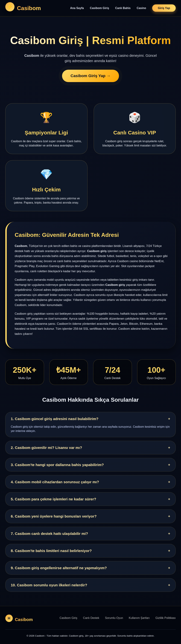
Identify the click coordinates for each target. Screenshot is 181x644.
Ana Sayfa (77, 8)
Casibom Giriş (100, 8)
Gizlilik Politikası (166, 618)
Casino (141, 8)
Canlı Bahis (123, 8)
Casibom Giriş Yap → (90, 76)
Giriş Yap (164, 8)
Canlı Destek (91, 618)
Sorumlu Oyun (114, 618)
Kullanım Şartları (139, 618)
